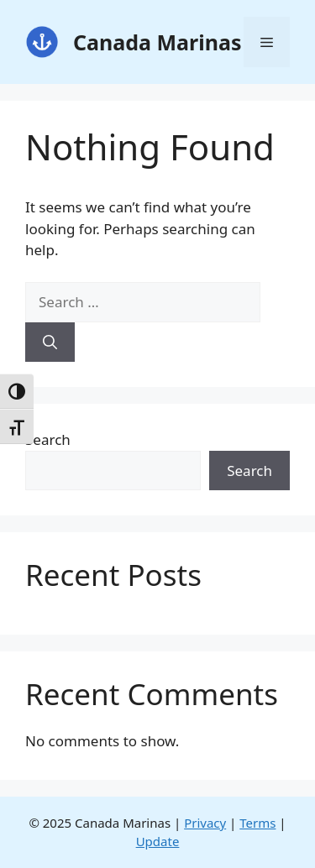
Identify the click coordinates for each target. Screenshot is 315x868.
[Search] (50, 342)
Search (48, 439)
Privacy (205, 823)
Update (158, 841)
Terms (257, 823)
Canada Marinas (157, 42)
